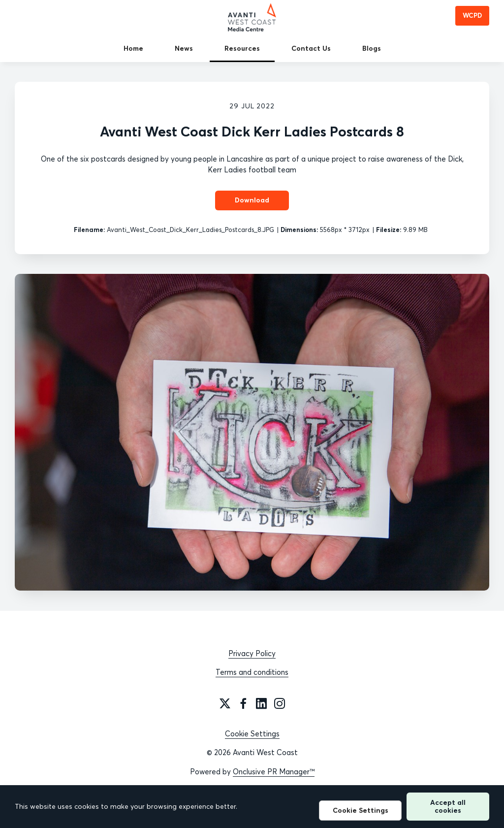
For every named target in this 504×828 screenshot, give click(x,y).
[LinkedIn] (261, 703)
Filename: (89, 230)
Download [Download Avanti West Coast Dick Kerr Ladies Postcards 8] (252, 200)
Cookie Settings (252, 734)
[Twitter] (225, 703)
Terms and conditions (252, 672)
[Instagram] (280, 703)
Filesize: (389, 230)
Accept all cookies (448, 806)
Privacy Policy (252, 653)
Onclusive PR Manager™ (274, 772)
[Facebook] (243, 703)
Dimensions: (299, 230)
